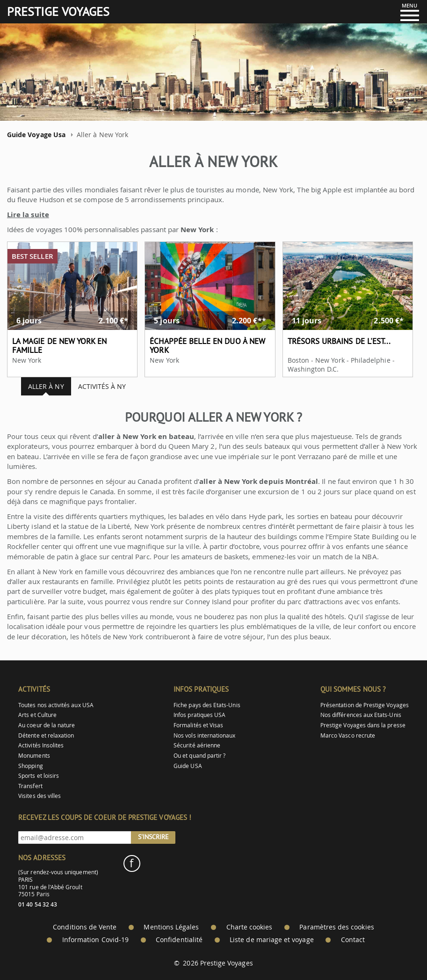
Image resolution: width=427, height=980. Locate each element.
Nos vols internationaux (204, 735)
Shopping (30, 766)
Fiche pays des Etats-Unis (207, 705)
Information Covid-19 (95, 940)
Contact (353, 940)
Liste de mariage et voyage (272, 940)
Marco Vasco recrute (348, 735)
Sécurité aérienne (197, 745)
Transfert (30, 786)
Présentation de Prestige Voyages (365, 705)
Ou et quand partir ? (199, 756)
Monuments (34, 756)
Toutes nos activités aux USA (56, 705)
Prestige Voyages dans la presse (363, 725)
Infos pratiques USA (199, 715)
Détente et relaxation (46, 735)
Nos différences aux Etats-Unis (361, 715)
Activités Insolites (41, 745)
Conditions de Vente (85, 927)
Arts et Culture (37, 715)
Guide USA (188, 766)
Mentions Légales (171, 927)
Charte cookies (250, 927)
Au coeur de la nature (47, 725)
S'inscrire (153, 837)
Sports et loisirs (39, 776)
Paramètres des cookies (337, 927)
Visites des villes (40, 796)
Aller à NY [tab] (46, 386)
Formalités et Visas (198, 725)
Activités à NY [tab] (102, 386)
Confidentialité (179, 940)
